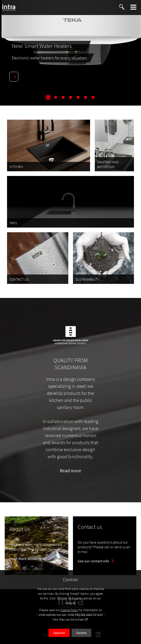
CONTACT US (19, 279)
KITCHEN (16, 167)
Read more (70, 471)
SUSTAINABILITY (87, 279)
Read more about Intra (27, 559)
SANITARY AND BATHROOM (108, 164)
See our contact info (93, 561)
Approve (59, 633)
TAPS (13, 223)
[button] (133, 7)
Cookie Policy (69, 610)
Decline (81, 633)
